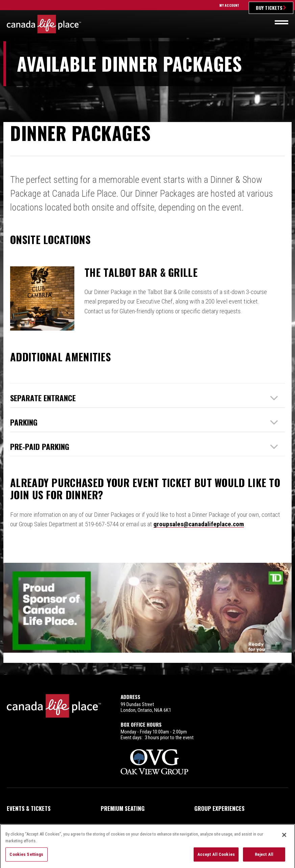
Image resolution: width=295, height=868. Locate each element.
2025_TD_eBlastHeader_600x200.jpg (147, 611)
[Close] (284, 838)
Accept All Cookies (216, 857)
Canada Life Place (44, 24)
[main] (147, 350)
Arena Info (115, 810)
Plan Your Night (28, 810)
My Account (229, 5)
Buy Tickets (269, 8)
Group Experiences (219, 791)
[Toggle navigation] (281, 22)
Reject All (264, 857)
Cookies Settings (26, 857)
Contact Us (209, 810)
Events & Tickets (29, 791)
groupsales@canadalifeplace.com (199, 524)
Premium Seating (123, 791)
